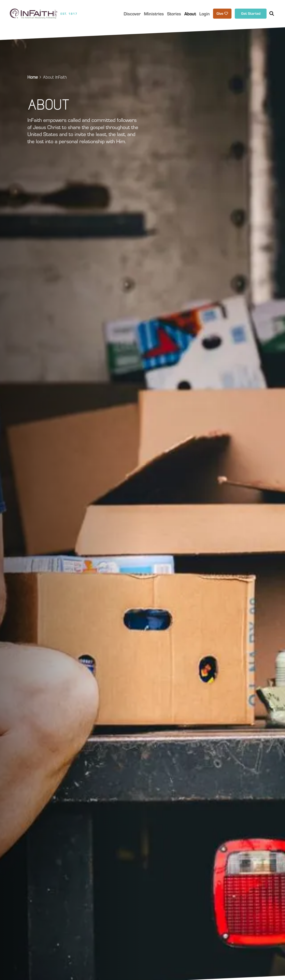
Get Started (251, 13)
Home (33, 77)
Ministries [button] (154, 14)
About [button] (190, 14)
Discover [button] (132, 14)
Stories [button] (174, 14)
